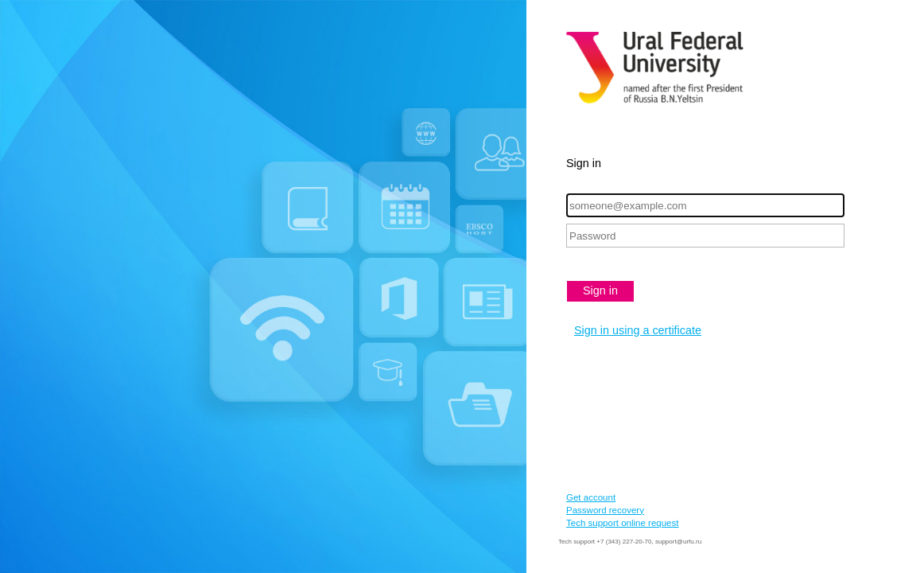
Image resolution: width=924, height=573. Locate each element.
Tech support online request (622, 523)
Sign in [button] (600, 290)
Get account (591, 497)
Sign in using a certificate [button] (638, 330)
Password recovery (605, 510)
